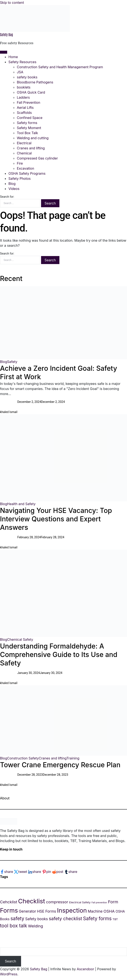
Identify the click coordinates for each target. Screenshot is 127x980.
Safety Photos (19, 179)
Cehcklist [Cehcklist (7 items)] (9, 902)
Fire (20, 163)
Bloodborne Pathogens (35, 82)
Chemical (24, 153)
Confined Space (30, 118)
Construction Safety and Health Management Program (60, 67)
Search (10, 961)
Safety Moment (29, 128)
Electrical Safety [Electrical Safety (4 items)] (80, 902)
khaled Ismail (9, 412)
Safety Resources (22, 62)
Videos (14, 189)
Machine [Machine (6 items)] (95, 911)
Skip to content (12, 3)
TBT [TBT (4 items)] (115, 919)
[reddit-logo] (58, 872)
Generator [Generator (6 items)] (27, 911)
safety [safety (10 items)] (17, 918)
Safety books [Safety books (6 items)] (37, 919)
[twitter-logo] (21, 872)
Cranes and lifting (31, 148)
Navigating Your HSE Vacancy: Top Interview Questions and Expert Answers (56, 519)
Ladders (23, 97)
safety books (27, 77)
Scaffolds (24, 113)
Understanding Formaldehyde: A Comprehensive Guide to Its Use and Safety (59, 655)
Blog (12, 184)
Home (13, 57)
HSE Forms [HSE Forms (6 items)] (47, 911)
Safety (12, 362)
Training (73, 758)
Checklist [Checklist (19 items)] (32, 901)
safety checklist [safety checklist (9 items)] (66, 919)
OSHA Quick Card (31, 92)
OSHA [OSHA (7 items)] (109, 911)
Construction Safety (23, 758)
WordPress (9, 974)
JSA (20, 72)
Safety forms (27, 123)
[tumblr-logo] (71, 872)
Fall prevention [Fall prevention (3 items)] (99, 903)
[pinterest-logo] (47, 872)
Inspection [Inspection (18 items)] (72, 910)
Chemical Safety (20, 639)
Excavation (25, 168)
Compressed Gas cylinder (37, 158)
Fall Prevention (29, 102)
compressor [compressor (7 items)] (57, 902)
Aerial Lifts (25, 108)
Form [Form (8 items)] (113, 902)
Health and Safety (21, 504)
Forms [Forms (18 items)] (9, 910)
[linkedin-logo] (35, 872)
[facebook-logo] (7, 872)
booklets (24, 87)
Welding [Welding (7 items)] (35, 926)
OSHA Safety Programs (27, 173)
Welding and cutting (33, 138)
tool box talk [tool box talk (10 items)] (14, 926)
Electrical (24, 143)
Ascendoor (86, 969)
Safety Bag (6, 34)
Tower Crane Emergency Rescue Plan (60, 765)
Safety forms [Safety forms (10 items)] (97, 918)
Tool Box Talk (27, 133)
